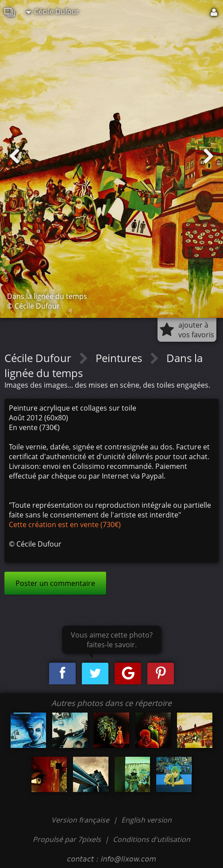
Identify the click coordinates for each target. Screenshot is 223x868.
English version (146, 820)
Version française (81, 820)
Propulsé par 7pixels (67, 839)
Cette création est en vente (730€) (65, 525)
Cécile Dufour (53, 11)
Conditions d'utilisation (152, 839)
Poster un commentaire (55, 583)
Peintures (120, 358)
